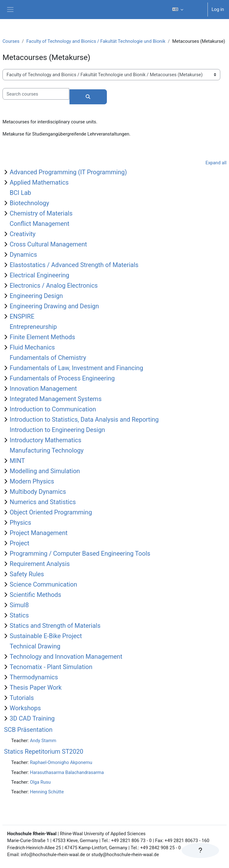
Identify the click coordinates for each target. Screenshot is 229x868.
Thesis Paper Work (36, 687)
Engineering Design (36, 296)
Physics (20, 523)
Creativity (23, 234)
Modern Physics (32, 481)
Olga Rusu (40, 782)
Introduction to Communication (53, 409)
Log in (218, 9)
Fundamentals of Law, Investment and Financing (76, 368)
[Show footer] (200, 851)
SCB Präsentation (28, 730)
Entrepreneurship (33, 327)
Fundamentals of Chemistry (48, 358)
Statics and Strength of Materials (55, 626)
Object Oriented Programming (51, 512)
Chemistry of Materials (41, 213)
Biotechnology (29, 203)
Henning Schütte (47, 792)
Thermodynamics (34, 677)
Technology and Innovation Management (66, 657)
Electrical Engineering (39, 275)
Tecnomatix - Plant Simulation (51, 667)
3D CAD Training (32, 718)
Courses (11, 41)
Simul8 (19, 605)
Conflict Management (40, 224)
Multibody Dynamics (38, 492)
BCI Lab (20, 193)
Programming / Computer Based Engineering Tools (80, 553)
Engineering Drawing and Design (54, 306)
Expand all (216, 163)
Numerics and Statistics (43, 502)
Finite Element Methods (42, 337)
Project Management (39, 533)
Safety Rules (27, 574)
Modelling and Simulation (45, 471)
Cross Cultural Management (48, 244)
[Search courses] (36, 94)
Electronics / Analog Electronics (54, 285)
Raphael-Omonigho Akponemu (61, 762)
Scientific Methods (35, 595)
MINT (17, 461)
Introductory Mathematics (45, 440)
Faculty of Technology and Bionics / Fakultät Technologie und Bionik (96, 41)
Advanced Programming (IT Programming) (68, 172)
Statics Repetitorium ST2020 (44, 751)
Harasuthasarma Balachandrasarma (67, 772)
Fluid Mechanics (32, 347)
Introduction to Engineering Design (57, 430)
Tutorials (22, 698)
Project (19, 543)
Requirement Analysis (40, 564)
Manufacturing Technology (47, 450)
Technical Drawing (35, 646)
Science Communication (43, 584)
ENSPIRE (22, 316)
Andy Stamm (43, 741)
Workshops (25, 708)
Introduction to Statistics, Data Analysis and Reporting (84, 419)
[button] (187, 10)
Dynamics (23, 255)
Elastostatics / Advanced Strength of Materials (74, 265)
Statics (19, 615)
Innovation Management (43, 389)
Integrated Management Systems (56, 399)
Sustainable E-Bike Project (46, 636)
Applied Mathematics (39, 182)
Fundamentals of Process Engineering (62, 378)
